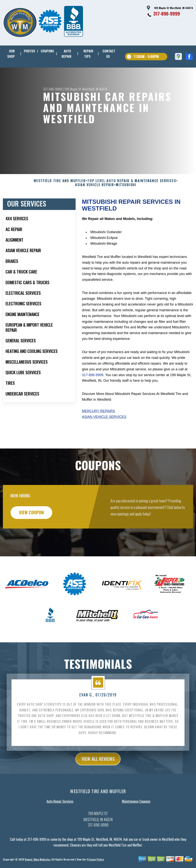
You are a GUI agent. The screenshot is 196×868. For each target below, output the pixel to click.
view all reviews (98, 778)
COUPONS (47, 51)
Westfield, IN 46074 (95, 89)
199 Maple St (73, 89)
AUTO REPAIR (67, 54)
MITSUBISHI (126, 204)
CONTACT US (109, 54)
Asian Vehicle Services (104, 435)
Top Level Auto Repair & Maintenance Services (132, 199)
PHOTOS (29, 51)
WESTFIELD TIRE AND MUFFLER (60, 199)
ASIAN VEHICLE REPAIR (95, 204)
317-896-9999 (167, 13)
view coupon (32, 531)
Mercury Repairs (98, 430)
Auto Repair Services (60, 820)
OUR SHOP (11, 54)
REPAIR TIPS (88, 54)
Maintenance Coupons (136, 820)
